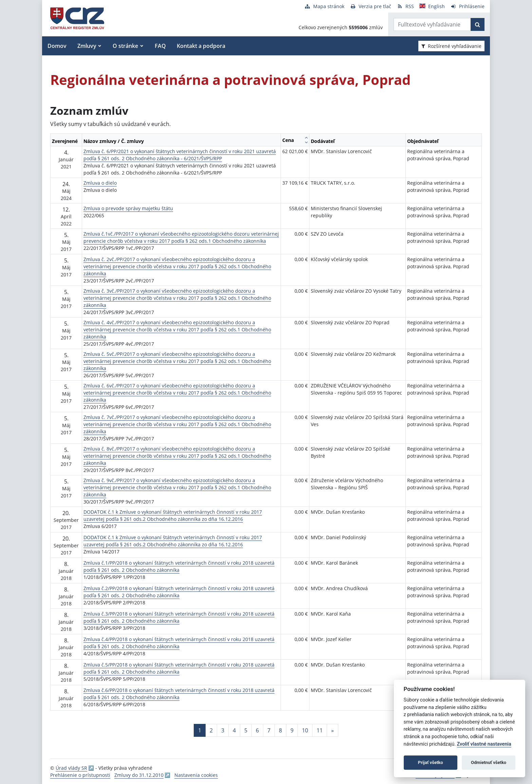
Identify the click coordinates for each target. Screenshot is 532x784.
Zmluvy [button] (87, 46)
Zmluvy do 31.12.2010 (139, 775)
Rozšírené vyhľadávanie (451, 46)
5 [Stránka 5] (246, 730)
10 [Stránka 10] (305, 730)
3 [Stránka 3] (223, 730)
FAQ (160, 46)
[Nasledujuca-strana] (332, 730)
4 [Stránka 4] (234, 730)
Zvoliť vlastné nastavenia (484, 744)
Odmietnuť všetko (489, 762)
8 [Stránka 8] (280, 730)
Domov (57, 46)
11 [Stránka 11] (320, 730)
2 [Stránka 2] (211, 730)
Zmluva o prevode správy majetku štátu (128, 208)
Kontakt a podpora (201, 46)
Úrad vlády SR (71, 768)
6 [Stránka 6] (257, 730)
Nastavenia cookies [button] (196, 775)
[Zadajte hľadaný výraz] (432, 24)
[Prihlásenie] (467, 6)
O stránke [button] (125, 46)
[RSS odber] (405, 6)
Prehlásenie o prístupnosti (80, 775)
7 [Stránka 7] (269, 730)
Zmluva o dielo (100, 183)
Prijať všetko (431, 762)
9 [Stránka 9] (292, 730)
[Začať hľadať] (478, 24)
